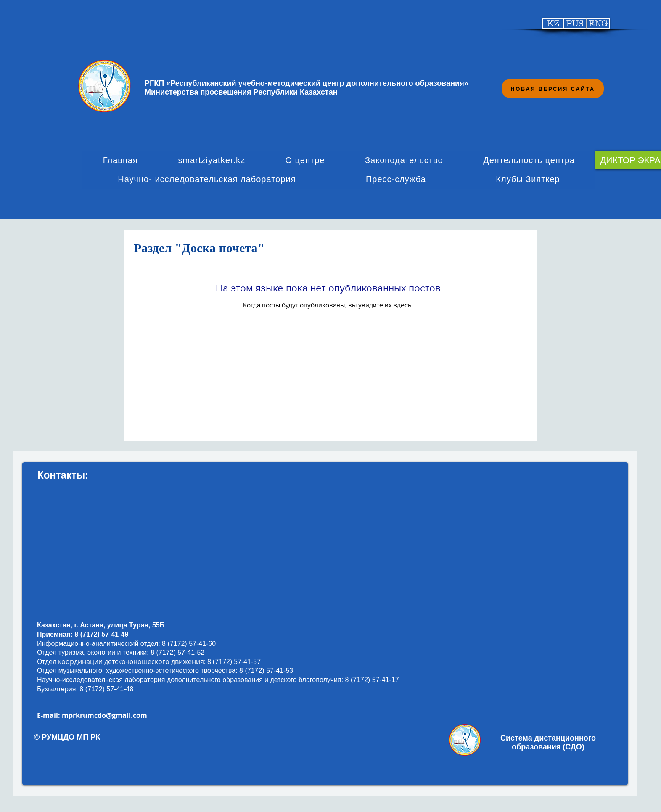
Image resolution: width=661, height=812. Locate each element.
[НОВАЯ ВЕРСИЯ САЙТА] (553, 89)
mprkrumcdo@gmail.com (104, 715)
